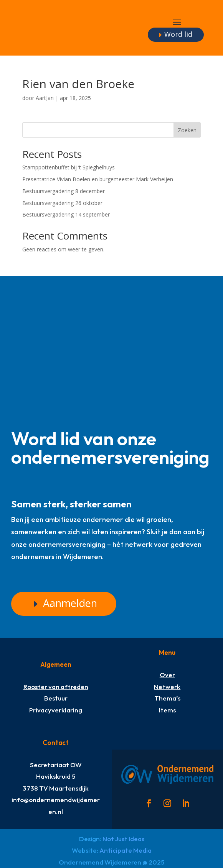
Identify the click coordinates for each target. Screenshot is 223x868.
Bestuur (56, 698)
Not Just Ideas (123, 839)
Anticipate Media (126, 850)
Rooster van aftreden (56, 687)
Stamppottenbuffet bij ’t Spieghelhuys (69, 167)
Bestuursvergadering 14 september (66, 214)
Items (167, 710)
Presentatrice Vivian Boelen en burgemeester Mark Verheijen (98, 179)
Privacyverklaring (56, 710)
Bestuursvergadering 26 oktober (63, 203)
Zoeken (187, 130)
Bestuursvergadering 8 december (64, 191)
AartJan (45, 98)
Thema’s (167, 698)
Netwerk (167, 687)
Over (167, 675)
